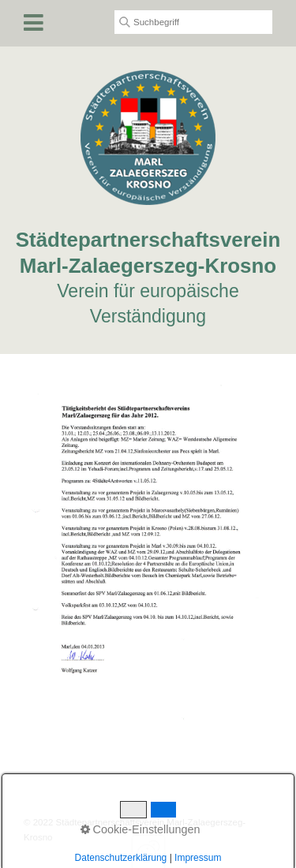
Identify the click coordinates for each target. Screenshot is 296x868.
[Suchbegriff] (193, 22)
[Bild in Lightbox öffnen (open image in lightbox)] (148, 555)
